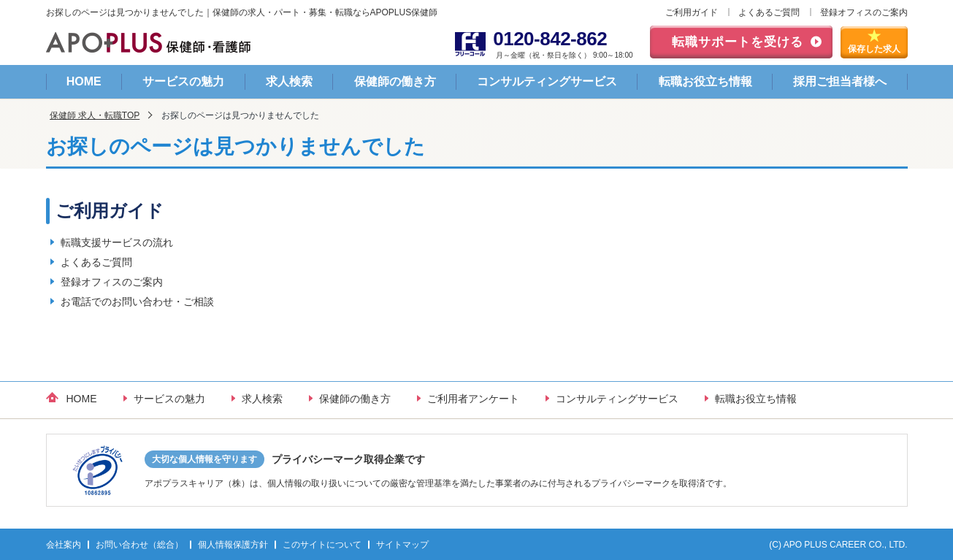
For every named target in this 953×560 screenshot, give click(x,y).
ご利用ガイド (692, 12)
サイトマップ (402, 545)
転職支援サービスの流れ (117, 242)
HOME (84, 81)
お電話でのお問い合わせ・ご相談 (137, 302)
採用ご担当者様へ (840, 81)
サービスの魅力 (183, 81)
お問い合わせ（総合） (139, 545)
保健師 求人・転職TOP (95, 115)
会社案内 (64, 545)
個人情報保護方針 (233, 545)
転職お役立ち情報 (705, 81)
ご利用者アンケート (473, 399)
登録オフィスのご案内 (864, 12)
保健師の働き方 (395, 81)
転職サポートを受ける (738, 42)
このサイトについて (322, 545)
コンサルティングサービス (547, 81)
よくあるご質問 (769, 12)
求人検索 (289, 81)
